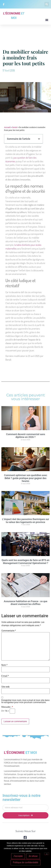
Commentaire (9, 631)
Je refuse (33, 856)
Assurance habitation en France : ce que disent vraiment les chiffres (26, 603)
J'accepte (18, 856)
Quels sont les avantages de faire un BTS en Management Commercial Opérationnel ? (26, 562)
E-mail (5, 676)
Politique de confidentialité (26, 862)
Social (15, 127)
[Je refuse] (47, 854)
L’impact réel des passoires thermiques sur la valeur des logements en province (26, 521)
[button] (47, 4)
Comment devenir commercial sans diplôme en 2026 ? (26, 436)
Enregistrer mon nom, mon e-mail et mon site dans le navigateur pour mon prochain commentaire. (25, 701)
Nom (4, 665)
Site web (5, 687)
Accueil (7, 127)
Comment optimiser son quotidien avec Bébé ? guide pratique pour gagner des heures (26, 478)
